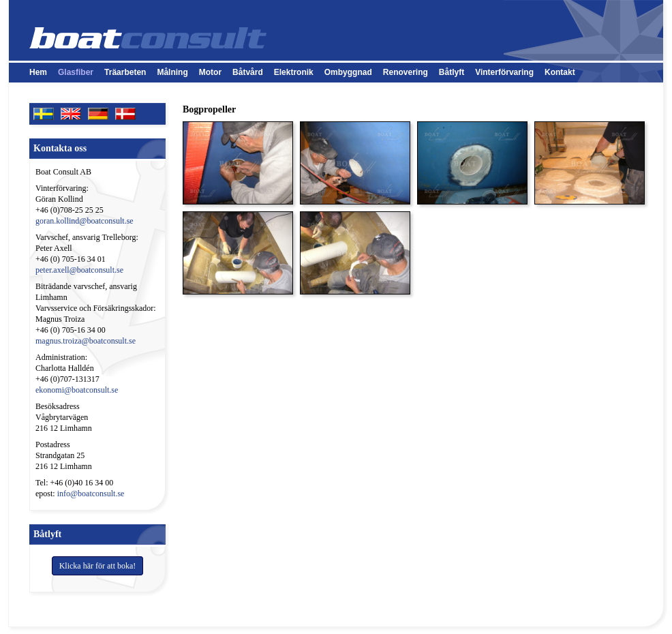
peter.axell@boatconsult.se (79, 270)
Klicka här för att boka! (98, 566)
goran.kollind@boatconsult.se (85, 221)
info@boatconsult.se (91, 494)
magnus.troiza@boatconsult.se (86, 341)
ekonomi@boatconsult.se (77, 390)
